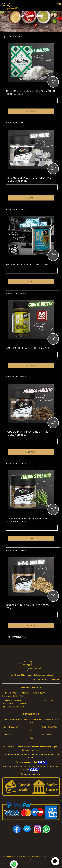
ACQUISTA (31, 111)
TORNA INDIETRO (12, 37)
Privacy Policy (47, 856)
